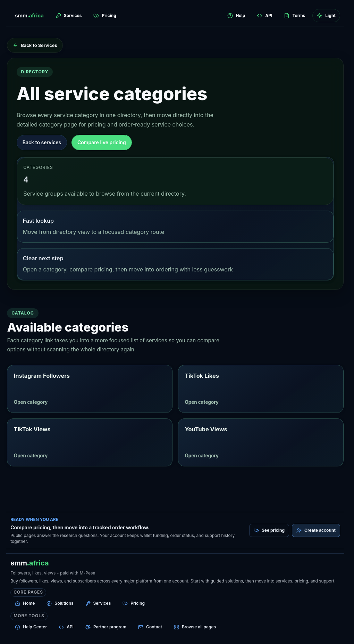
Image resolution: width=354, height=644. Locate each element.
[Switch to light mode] (326, 16)
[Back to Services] (35, 45)
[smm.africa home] (29, 16)
